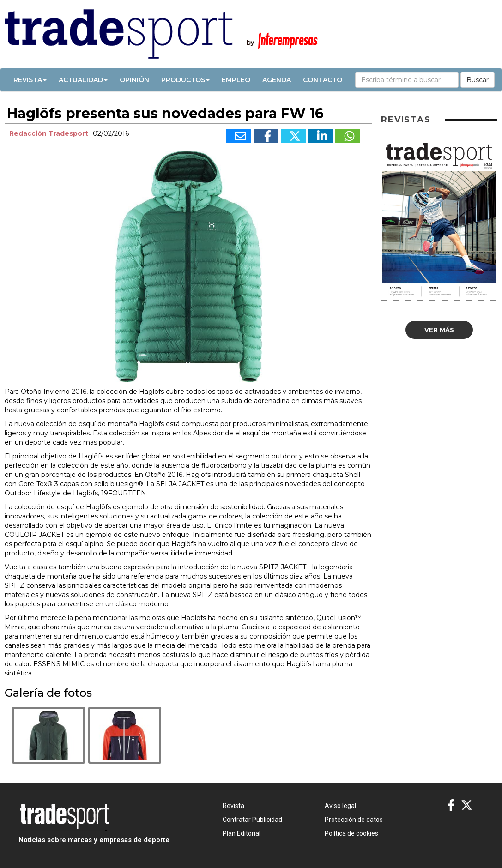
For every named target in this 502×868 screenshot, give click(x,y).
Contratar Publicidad (252, 820)
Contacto (323, 80)
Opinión (134, 80)
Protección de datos (354, 820)
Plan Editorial (242, 833)
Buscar (478, 80)
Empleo (236, 80)
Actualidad (83, 80)
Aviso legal (340, 806)
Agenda (277, 80)
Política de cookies (351, 833)
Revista (30, 80)
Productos (185, 80)
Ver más (439, 330)
